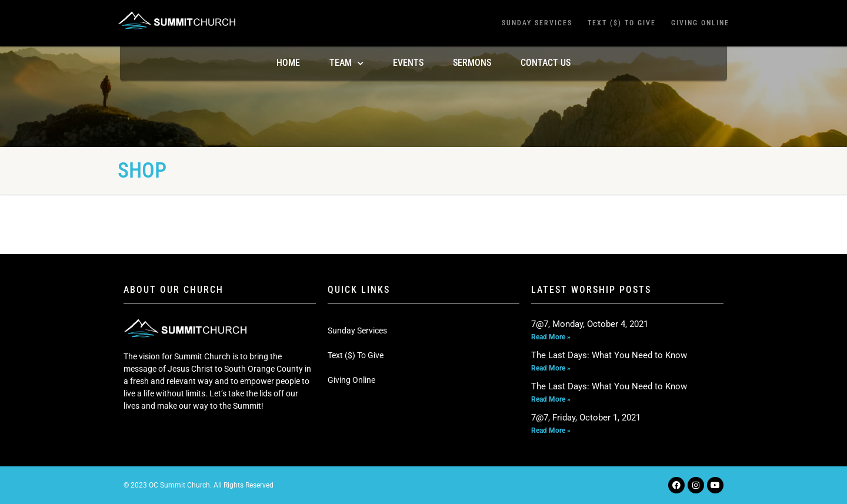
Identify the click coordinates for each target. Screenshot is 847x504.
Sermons (472, 63)
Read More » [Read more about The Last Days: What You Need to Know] (551, 368)
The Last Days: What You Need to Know (609, 355)
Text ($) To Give (622, 23)
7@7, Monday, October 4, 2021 (590, 324)
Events (408, 63)
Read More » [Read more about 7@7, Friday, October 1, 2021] (551, 430)
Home (288, 63)
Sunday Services (537, 23)
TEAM (346, 63)
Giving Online (700, 23)
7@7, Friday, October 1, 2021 (586, 418)
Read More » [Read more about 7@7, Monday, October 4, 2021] (551, 337)
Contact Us (546, 63)
